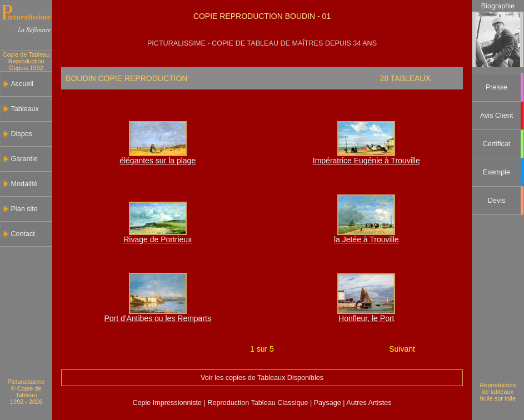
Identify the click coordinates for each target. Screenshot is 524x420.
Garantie (24, 159)
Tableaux (24, 109)
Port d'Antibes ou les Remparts (158, 318)
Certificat (497, 144)
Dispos (21, 134)
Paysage (329, 403)
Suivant (402, 349)
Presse (496, 87)
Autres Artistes (368, 403)
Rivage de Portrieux (158, 239)
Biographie (498, 6)
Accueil (22, 84)
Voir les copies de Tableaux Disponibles (262, 378)
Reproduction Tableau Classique (258, 403)
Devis (497, 201)
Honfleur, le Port (366, 318)
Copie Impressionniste (168, 403)
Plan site (24, 209)
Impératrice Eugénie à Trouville (366, 161)
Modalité (24, 184)
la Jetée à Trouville (366, 239)
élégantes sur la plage (158, 161)
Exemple (496, 172)
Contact (23, 234)
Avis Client (496, 116)
